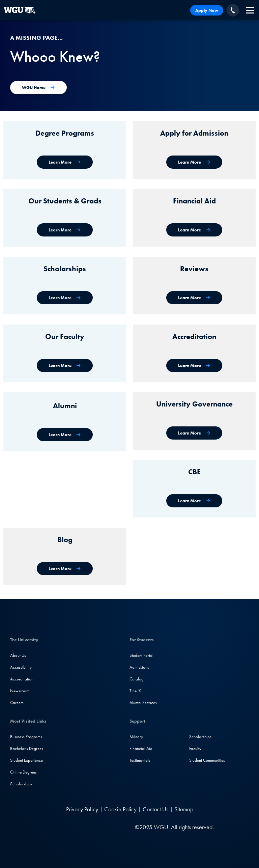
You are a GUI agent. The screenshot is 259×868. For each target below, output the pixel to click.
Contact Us (155, 809)
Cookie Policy (120, 809)
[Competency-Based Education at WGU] (194, 501)
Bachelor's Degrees (27, 748)
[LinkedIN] (52, 827)
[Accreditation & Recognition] (194, 366)
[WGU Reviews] (194, 298)
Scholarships (21, 784)
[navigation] (250, 10)
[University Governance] (194, 433)
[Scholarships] (65, 298)
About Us (18, 655)
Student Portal (141, 655)
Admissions (139, 667)
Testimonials (140, 760)
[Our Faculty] (65, 366)
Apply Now (207, 10)
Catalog (137, 679)
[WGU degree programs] (65, 162)
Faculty (195, 748)
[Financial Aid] (194, 230)
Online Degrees (23, 772)
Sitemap (184, 809)
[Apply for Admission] (194, 162)
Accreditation (22, 679)
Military (136, 737)
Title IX (135, 691)
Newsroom (20, 691)
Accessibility (21, 667)
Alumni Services (143, 703)
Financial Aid (141, 748)
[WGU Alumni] (65, 435)
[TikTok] (105, 827)
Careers (17, 703)
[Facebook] (65, 827)
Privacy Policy (82, 809)
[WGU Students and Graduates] (65, 230)
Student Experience (26, 760)
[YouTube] (92, 827)
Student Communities (207, 760)
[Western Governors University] (19, 10)
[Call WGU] (233, 10)
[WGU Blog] (65, 569)
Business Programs (26, 737)
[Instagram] (78, 827)
